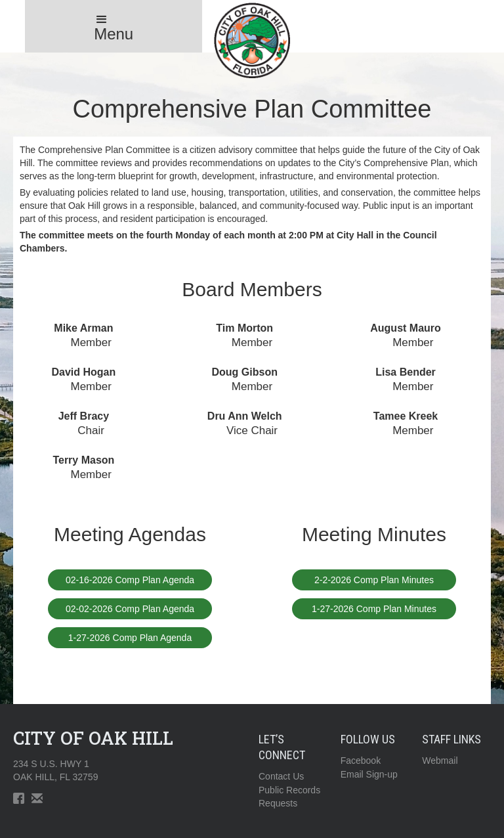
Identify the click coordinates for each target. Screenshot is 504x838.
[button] (114, 26)
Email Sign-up (369, 774)
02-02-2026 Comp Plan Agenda (130, 609)
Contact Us (281, 776)
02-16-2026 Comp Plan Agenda (130, 580)
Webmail (440, 761)
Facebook (361, 761)
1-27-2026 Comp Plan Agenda (130, 638)
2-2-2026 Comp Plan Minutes (374, 580)
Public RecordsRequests (289, 797)
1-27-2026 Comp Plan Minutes (374, 609)
